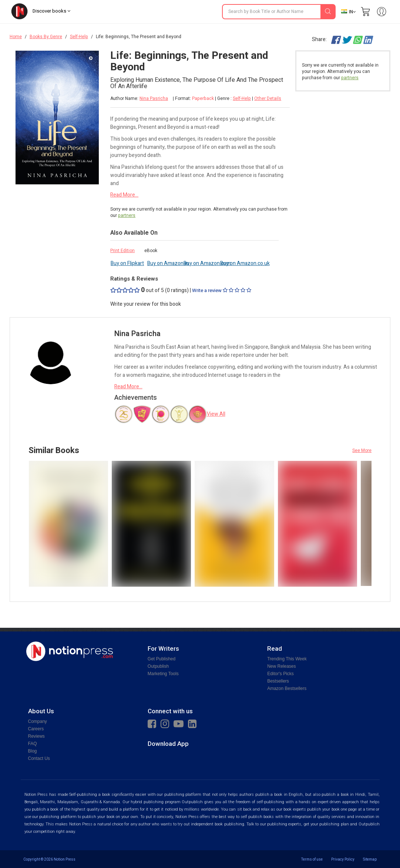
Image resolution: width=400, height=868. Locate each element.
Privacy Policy (343, 859)
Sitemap (370, 859)
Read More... (124, 195)
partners (127, 215)
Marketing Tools (163, 674)
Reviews (36, 736)
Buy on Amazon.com (207, 263)
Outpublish (158, 666)
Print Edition (122, 251)
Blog (33, 751)
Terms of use (312, 859)
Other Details (268, 98)
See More (362, 450)
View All (216, 414)
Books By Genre (46, 37)
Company (38, 721)
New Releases (281, 666)
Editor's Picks (280, 674)
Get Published (162, 659)
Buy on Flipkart (127, 263)
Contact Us (39, 758)
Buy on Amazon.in (168, 263)
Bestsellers (278, 681)
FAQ (33, 744)
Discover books (51, 11)
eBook (151, 251)
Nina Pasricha (154, 99)
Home (16, 37)
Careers (36, 729)
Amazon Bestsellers (287, 688)
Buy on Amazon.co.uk (245, 263)
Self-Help (79, 37)
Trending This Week (287, 659)
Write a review (222, 290)
